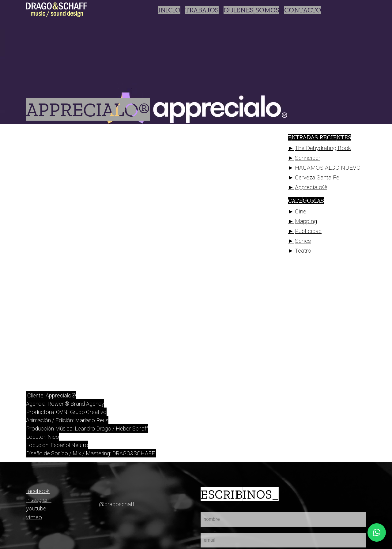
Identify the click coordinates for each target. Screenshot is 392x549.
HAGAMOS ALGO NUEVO (328, 168)
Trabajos (202, 10)
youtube (36, 508)
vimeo (34, 517)
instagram (39, 500)
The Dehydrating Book (323, 148)
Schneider (308, 158)
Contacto (303, 10)
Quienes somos (251, 10)
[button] (377, 532)
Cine (301, 211)
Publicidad (308, 231)
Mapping (306, 221)
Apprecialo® (311, 187)
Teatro (303, 251)
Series (303, 241)
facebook (38, 491)
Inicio (169, 10)
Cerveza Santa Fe (317, 177)
